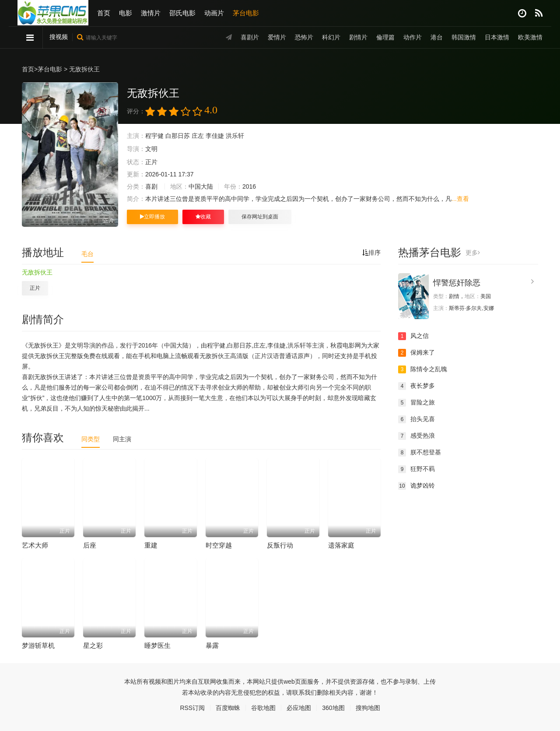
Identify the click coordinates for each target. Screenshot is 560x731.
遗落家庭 (341, 545)
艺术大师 (35, 545)
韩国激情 (464, 37)
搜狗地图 (368, 708)
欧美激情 (530, 37)
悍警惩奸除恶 (457, 283)
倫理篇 (385, 37)
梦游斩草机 (38, 645)
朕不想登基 (420, 453)
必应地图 (299, 708)
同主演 (122, 439)
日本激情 (497, 37)
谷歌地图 (263, 708)
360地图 (333, 708)
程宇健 (154, 136)
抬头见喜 (416, 419)
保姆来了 (416, 353)
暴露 (212, 645)
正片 (35, 288)
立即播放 (152, 217)
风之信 (413, 336)
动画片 (214, 13)
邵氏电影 (182, 13)
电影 (126, 13)
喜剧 (151, 186)
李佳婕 (215, 136)
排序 (371, 253)
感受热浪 (416, 436)
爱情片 (277, 37)
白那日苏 (178, 136)
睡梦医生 (157, 645)
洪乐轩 (235, 136)
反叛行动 (280, 545)
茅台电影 (246, 13)
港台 (437, 37)
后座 (90, 545)
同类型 (91, 439)
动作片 (413, 37)
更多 (473, 253)
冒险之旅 (416, 403)
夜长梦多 (416, 386)
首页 (104, 13)
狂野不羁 (416, 469)
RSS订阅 (192, 708)
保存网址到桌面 (260, 217)
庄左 (198, 136)
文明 (151, 149)
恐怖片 (304, 37)
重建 (151, 545)
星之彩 (93, 645)
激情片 (151, 13)
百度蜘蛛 (228, 708)
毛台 (87, 254)
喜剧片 (250, 37)
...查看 (460, 199)
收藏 (203, 217)
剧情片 (358, 37)
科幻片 (331, 37)
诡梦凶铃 (416, 486)
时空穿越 (219, 545)
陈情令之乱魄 (423, 369)
